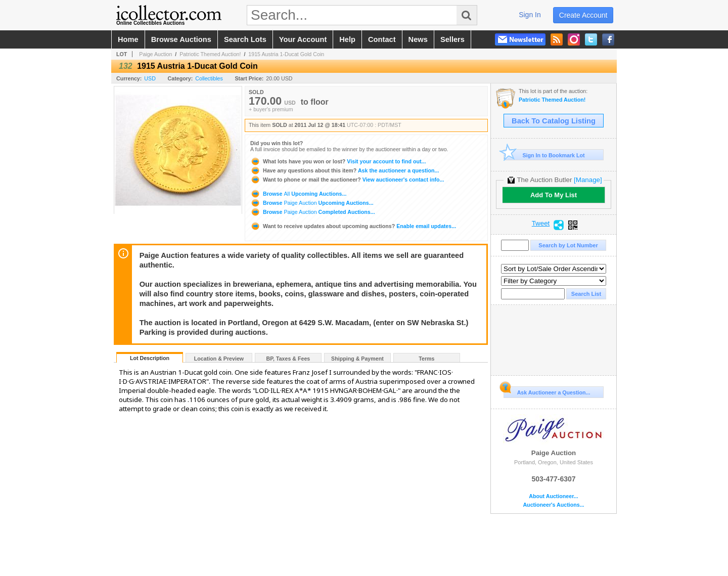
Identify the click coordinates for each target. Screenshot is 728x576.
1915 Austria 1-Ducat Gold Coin (286, 54)
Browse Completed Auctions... (313, 212)
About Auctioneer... (553, 496)
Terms (426, 359)
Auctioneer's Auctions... (553, 505)
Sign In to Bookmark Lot (544, 155)
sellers (452, 39)
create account (583, 15)
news (418, 39)
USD (150, 78)
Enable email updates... (353, 226)
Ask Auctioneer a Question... (547, 391)
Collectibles (209, 78)
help (347, 39)
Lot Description (150, 358)
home (128, 39)
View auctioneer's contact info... (347, 180)
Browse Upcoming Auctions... (298, 194)
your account (303, 39)
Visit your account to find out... (338, 161)
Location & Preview (219, 359)
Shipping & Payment (357, 359)
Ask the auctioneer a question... (345, 170)
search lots (245, 39)
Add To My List (554, 195)
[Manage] (588, 180)
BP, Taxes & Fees (288, 359)
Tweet (541, 224)
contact (382, 39)
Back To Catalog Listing (554, 121)
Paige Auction (155, 54)
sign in (530, 15)
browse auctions (181, 39)
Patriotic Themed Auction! (210, 54)
